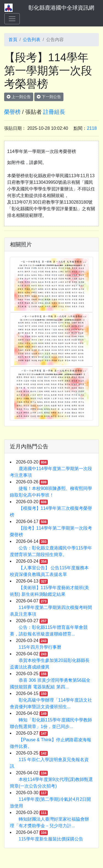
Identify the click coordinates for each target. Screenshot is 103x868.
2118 (92, 128)
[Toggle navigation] (12, 19)
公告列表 (32, 40)
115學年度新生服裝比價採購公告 (51, 839)
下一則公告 (49, 97)
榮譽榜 (12, 112)
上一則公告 (19, 97)
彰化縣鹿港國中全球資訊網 (61, 8)
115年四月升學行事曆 (40, 647)
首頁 (13, 40)
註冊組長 (54, 112)
